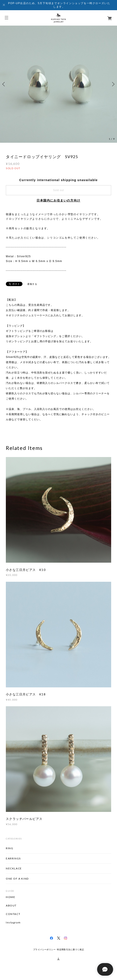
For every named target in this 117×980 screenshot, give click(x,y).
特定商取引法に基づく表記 (70, 950)
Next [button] (113, 84)
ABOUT (11, 906)
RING (10, 848)
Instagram (13, 923)
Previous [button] (4, 84)
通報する (32, 284)
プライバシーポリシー (44, 950)
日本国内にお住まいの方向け (58, 200)
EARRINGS (13, 858)
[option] (58, 84)
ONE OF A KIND (17, 879)
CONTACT (13, 914)
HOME (10, 897)
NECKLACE (14, 868)
